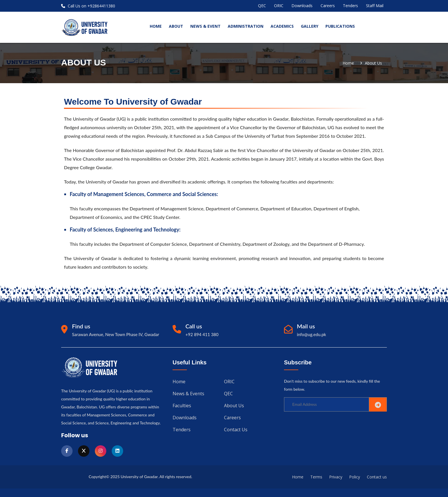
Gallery (310, 26)
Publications (340, 26)
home (156, 26)
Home (348, 63)
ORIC (279, 6)
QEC (262, 6)
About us (234, 406)
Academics (282, 26)
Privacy (336, 477)
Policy (355, 477)
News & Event (205, 26)
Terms (316, 477)
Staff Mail (375, 6)
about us (373, 63)
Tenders (350, 6)
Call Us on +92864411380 (88, 6)
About (176, 26)
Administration (246, 26)
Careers (328, 6)
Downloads (302, 6)
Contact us (236, 430)
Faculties (182, 406)
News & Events (188, 394)
